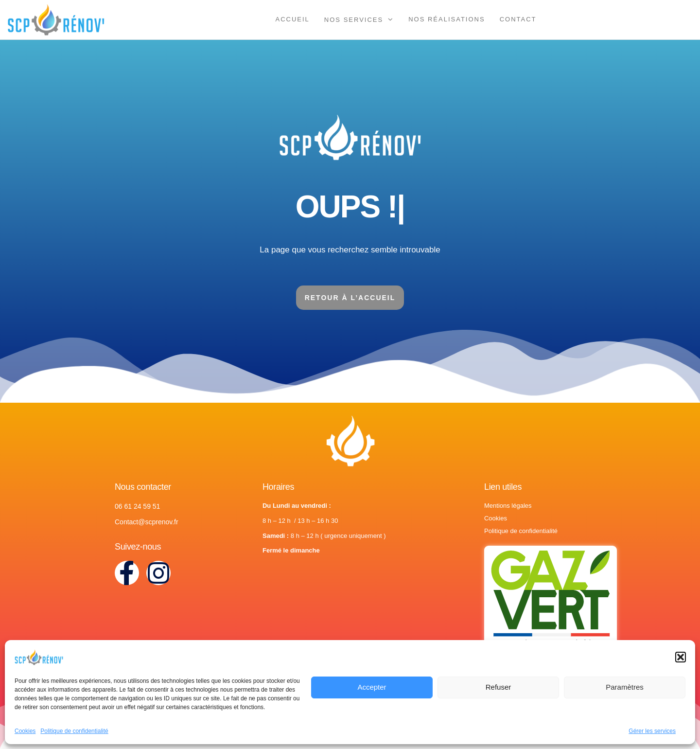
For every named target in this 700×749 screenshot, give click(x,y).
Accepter (372, 687)
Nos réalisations (446, 19)
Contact (518, 19)
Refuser (499, 687)
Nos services (354, 20)
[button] (681, 657)
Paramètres (625, 687)
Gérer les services (652, 731)
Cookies (25, 731)
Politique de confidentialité (74, 731)
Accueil (293, 19)
